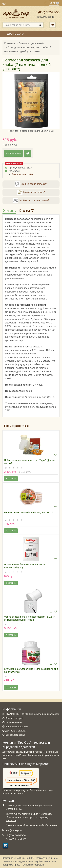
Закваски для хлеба (32, 43)
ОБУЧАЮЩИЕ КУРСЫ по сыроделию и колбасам (32, 714)
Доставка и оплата (15, 731)
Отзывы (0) (27, 211)
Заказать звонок (45, 17)
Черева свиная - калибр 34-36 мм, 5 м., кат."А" (29, 512)
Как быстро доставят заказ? (31, 200)
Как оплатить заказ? (31, 192)
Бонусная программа (17, 726)
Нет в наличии (13, 153)
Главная (10, 43)
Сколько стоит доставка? (31, 184)
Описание (9, 211)
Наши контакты (14, 722)
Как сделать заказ (15, 735)
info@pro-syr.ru (14, 830)
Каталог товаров (14, 718)
